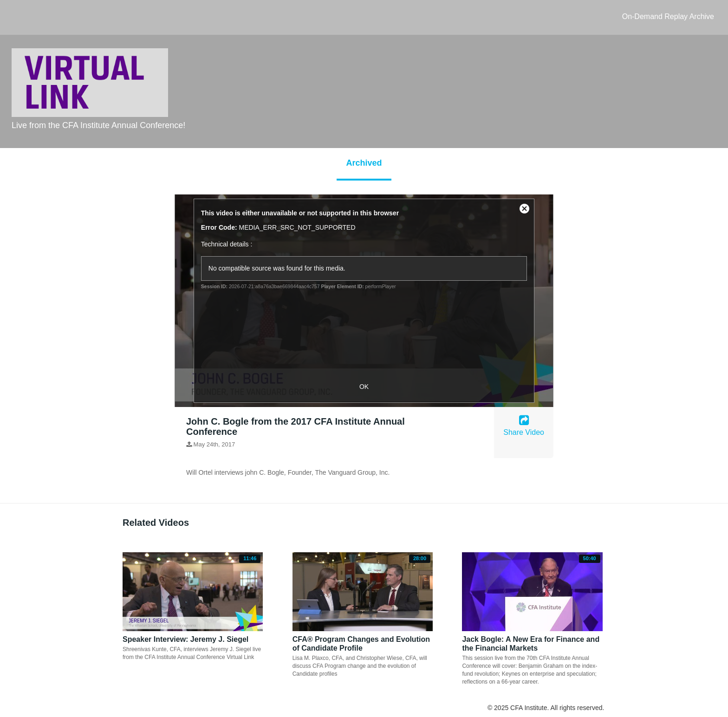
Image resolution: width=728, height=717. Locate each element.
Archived (364, 163)
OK (364, 387)
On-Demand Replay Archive (668, 16)
